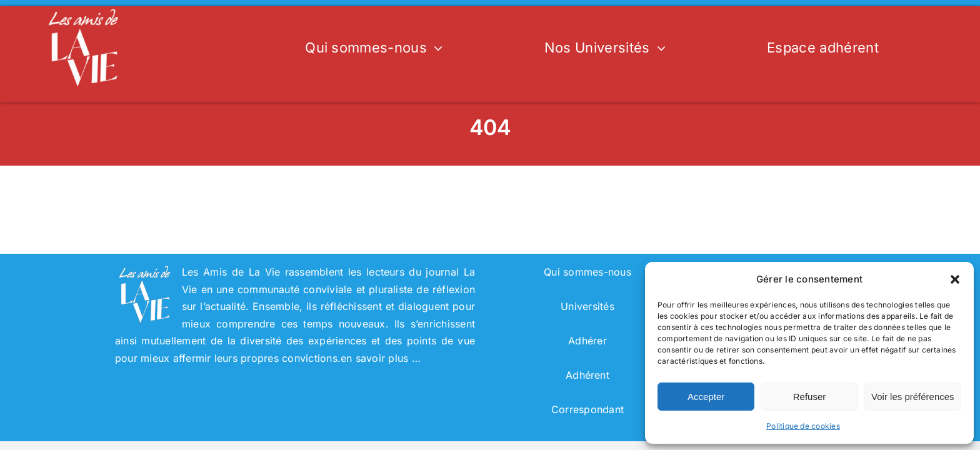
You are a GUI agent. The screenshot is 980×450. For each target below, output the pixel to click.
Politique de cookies (803, 426)
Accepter (706, 397)
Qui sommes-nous (587, 272)
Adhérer (587, 341)
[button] (955, 279)
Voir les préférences (913, 397)
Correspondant (587, 409)
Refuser (810, 397)
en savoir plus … (381, 358)
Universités (587, 306)
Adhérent (587, 375)
